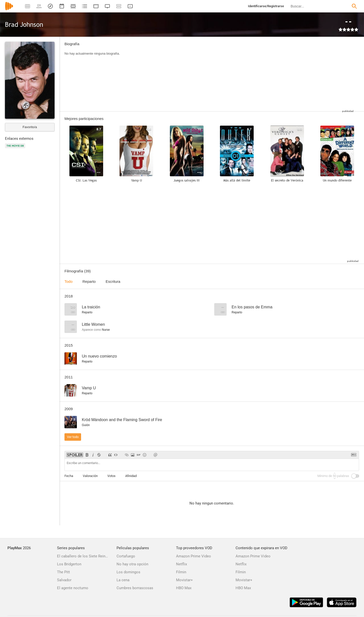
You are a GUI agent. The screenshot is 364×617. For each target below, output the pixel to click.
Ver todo (73, 437)
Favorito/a (30, 127)
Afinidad (131, 476)
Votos (111, 476)
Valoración (90, 476)
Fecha (69, 476)
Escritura (113, 281)
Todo (69, 281)
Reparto (89, 281)
